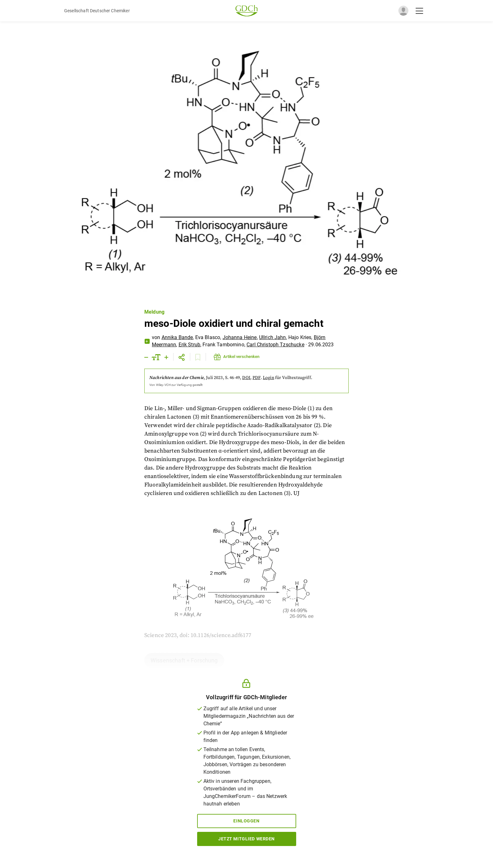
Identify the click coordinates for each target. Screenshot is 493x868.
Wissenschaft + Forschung (184, 660)
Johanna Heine (240, 337)
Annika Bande (177, 337)
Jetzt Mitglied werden (246, 839)
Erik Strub (190, 345)
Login (269, 378)
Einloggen (246, 821)
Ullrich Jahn (273, 337)
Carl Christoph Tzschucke (275, 345)
